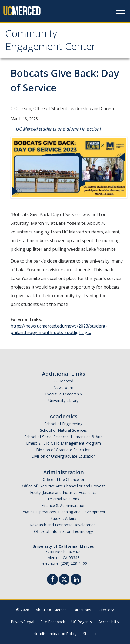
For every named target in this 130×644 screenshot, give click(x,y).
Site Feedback (53, 622)
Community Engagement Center (50, 41)
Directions (82, 610)
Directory (106, 610)
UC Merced (64, 381)
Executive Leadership (64, 394)
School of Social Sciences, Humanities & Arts (64, 437)
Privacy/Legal (22, 622)
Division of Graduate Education (63, 450)
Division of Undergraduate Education (64, 456)
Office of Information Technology (64, 531)
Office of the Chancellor (64, 479)
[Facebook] (52, 580)
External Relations (64, 499)
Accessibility (109, 622)
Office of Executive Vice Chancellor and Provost (63, 486)
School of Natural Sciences (64, 430)
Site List (90, 634)
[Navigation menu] (121, 11)
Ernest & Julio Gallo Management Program (64, 443)
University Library (63, 400)
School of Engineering (63, 424)
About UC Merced (51, 610)
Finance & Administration (63, 505)
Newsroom (63, 387)
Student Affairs (63, 518)
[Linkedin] (76, 580)
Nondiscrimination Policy (55, 634)
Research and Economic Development (64, 525)
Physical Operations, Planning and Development (63, 512)
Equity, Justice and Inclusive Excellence (63, 492)
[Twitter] (64, 579)
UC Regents (82, 622)
